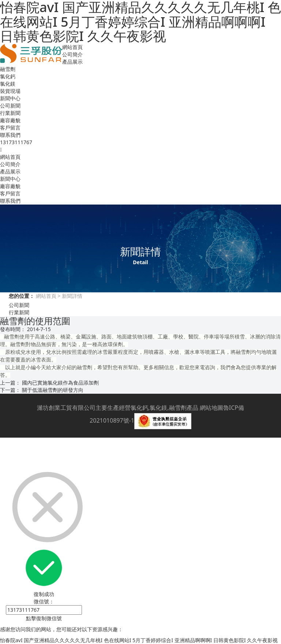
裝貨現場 (10, 91)
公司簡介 (72, 54)
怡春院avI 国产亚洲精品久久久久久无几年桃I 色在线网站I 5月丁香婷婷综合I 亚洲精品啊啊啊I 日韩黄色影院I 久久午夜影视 (139, 640)
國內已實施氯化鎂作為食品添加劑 (60, 383)
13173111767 (16, 142)
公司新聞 (10, 106)
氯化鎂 (8, 84)
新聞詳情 (71, 296)
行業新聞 (10, 113)
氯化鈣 (8, 76)
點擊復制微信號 (44, 618)
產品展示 (72, 62)
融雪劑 (8, 69)
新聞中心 (10, 98)
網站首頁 (72, 47)
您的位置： (22, 296)
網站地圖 (211, 408)
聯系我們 (10, 135)
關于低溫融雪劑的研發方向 (53, 390)
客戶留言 (10, 128)
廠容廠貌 (10, 120)
